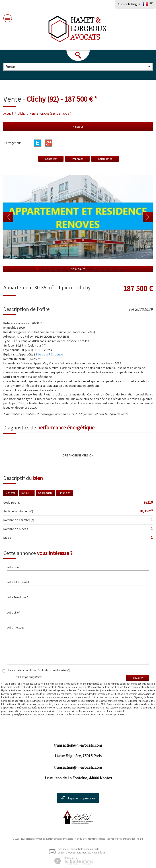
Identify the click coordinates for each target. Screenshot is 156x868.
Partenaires (129, 839)
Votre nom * (14, 567)
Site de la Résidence (49, 354)
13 (112, 269)
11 (100, 269)
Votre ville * (13, 613)
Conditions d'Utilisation (88, 715)
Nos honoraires (114, 839)
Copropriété (45, 493)
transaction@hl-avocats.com (78, 745)
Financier (64, 493)
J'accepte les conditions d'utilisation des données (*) (39, 670)
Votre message (15, 627)
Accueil (8, 113)
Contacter (51, 159)
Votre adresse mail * (19, 582)
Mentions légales (96, 839)
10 (94, 269)
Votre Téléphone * (17, 597)
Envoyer (138, 678)
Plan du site (80, 839)
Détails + (27, 493)
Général (10, 493)
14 (119, 269)
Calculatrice (105, 159)
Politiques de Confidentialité (55, 715)
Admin (140, 839)
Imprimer (77, 159)
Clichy (22, 113)
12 (106, 269)
